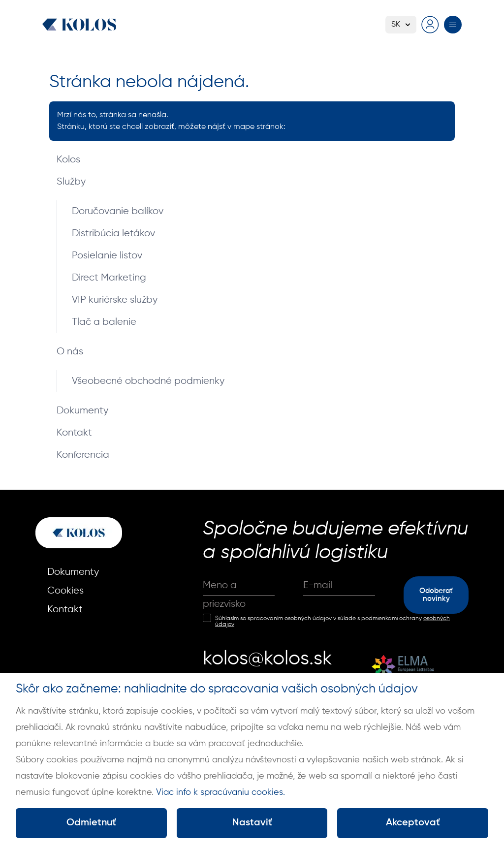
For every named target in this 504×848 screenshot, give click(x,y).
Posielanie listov (107, 256)
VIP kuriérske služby (115, 300)
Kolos (68, 160)
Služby (71, 182)
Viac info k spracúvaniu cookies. (220, 792)
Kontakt (74, 433)
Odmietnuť (91, 823)
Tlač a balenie (104, 322)
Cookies (65, 591)
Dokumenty (82, 411)
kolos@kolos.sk (268, 659)
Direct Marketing (109, 278)
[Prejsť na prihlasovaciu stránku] (430, 25)
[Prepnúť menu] (453, 25)
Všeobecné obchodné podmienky (148, 381)
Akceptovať (413, 823)
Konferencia (83, 455)
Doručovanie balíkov (118, 211)
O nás (70, 352)
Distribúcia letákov (113, 234)
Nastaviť (252, 823)
